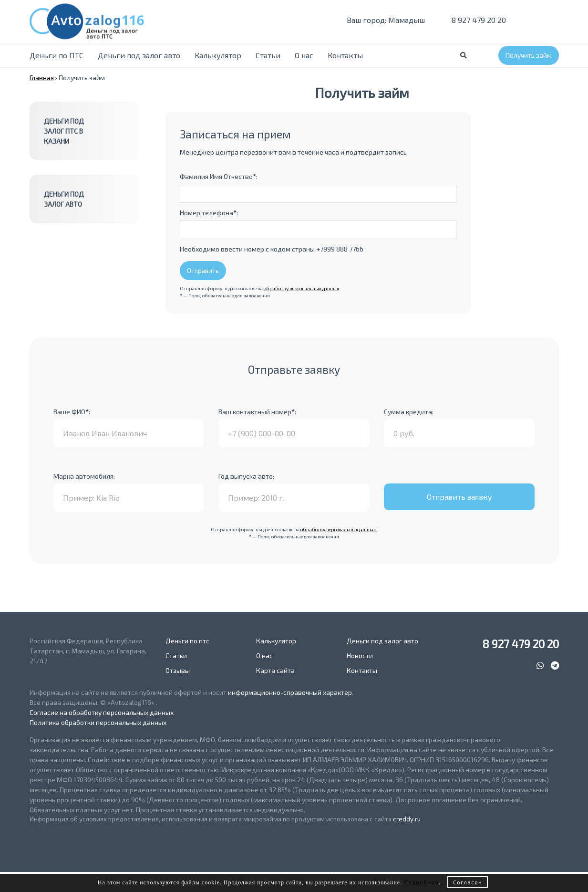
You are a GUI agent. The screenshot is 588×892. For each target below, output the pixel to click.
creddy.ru (407, 819)
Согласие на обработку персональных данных (102, 712)
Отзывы (178, 670)
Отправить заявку (459, 497)
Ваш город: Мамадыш (380, 20)
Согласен (468, 882)
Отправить (203, 271)
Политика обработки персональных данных (98, 722)
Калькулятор (218, 55)
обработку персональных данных (301, 288)
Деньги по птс (187, 641)
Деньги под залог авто (139, 55)
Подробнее (421, 882)
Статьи (268, 55)
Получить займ (529, 55)
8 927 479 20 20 (473, 20)
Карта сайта (275, 670)
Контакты (345, 55)
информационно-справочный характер (290, 692)
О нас (304, 55)
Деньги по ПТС (57, 55)
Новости (360, 656)
